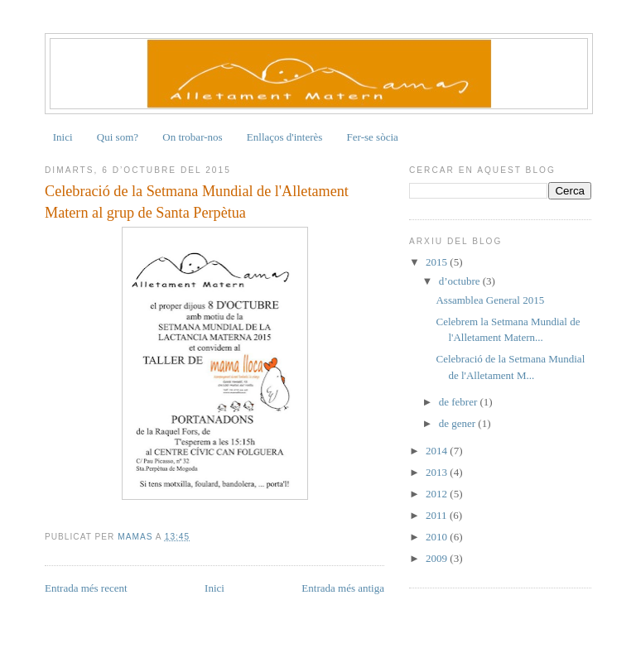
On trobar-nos (192, 137)
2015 (438, 262)
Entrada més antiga (343, 588)
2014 (438, 451)
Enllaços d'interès (285, 137)
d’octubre (461, 281)
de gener (459, 423)
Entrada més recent (86, 588)
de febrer (460, 402)
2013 (438, 472)
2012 (438, 494)
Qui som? (118, 137)
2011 (438, 515)
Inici (63, 137)
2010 (438, 537)
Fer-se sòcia (373, 137)
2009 (438, 558)
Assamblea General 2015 (490, 300)
